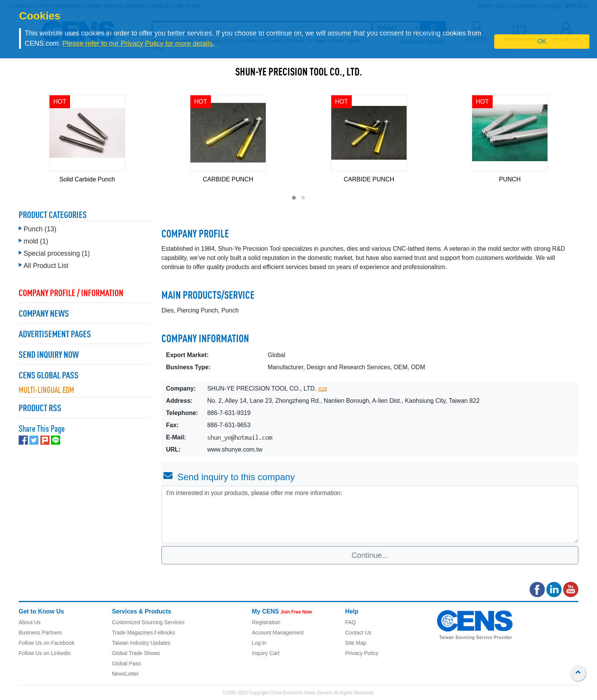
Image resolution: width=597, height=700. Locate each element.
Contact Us (358, 633)
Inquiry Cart (266, 653)
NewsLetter (125, 674)
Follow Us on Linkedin (45, 653)
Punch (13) (40, 229)
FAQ (351, 622)
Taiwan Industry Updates (141, 643)
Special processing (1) (57, 253)
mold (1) (36, 241)
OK (542, 41)
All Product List (46, 266)
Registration (266, 622)
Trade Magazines (132, 633)
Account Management (278, 633)
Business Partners (40, 633)
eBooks (166, 633)
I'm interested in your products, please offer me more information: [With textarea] (370, 514)
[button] (294, 198)
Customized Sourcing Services (148, 622)
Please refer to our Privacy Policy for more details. (138, 43)
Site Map (356, 643)
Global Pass (126, 663)
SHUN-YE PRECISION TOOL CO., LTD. (299, 73)
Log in (259, 643)
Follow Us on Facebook (46, 643)
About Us (30, 622)
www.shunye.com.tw (235, 449)
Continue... (370, 555)
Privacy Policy (362, 653)
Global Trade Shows (136, 653)
